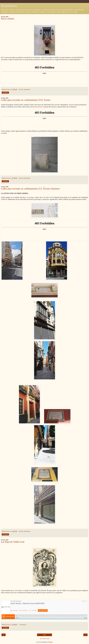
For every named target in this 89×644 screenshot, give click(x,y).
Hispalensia (9, 6)
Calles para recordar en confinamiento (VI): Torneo (26, 100)
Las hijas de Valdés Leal (13, 542)
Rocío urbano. (8, 19)
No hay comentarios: (25, 89)
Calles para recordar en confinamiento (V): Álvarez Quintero (30, 189)
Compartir (5, 93)
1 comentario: (23, 625)
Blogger (50, 642)
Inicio (44, 635)
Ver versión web (44, 639)
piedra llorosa (38, 107)
